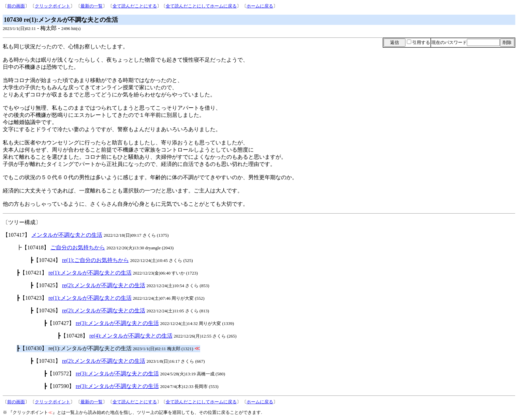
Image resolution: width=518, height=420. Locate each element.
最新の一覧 (92, 6)
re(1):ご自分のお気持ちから (95, 260)
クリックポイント (53, 6)
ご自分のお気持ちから (78, 247)
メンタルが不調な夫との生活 (67, 235)
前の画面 (16, 6)
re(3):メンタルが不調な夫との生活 (117, 323)
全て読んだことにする (135, 6)
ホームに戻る (260, 6)
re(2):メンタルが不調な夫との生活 (104, 285)
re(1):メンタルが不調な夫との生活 (90, 273)
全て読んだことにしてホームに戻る (201, 6)
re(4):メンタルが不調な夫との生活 (131, 336)
